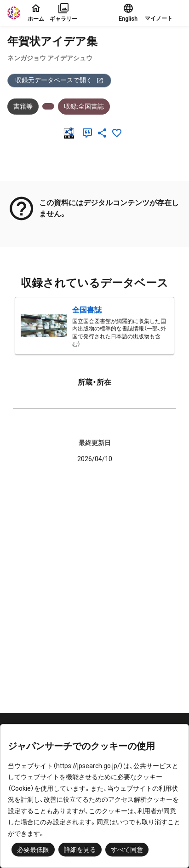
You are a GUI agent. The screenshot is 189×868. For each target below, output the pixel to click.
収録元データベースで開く (59, 80)
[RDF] (71, 133)
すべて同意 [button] (127, 850)
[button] (163, 13)
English (128, 12)
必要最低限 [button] (33, 850)
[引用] (89, 133)
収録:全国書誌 (84, 106)
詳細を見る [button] (80, 850)
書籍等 (23, 106)
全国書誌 (87, 310)
